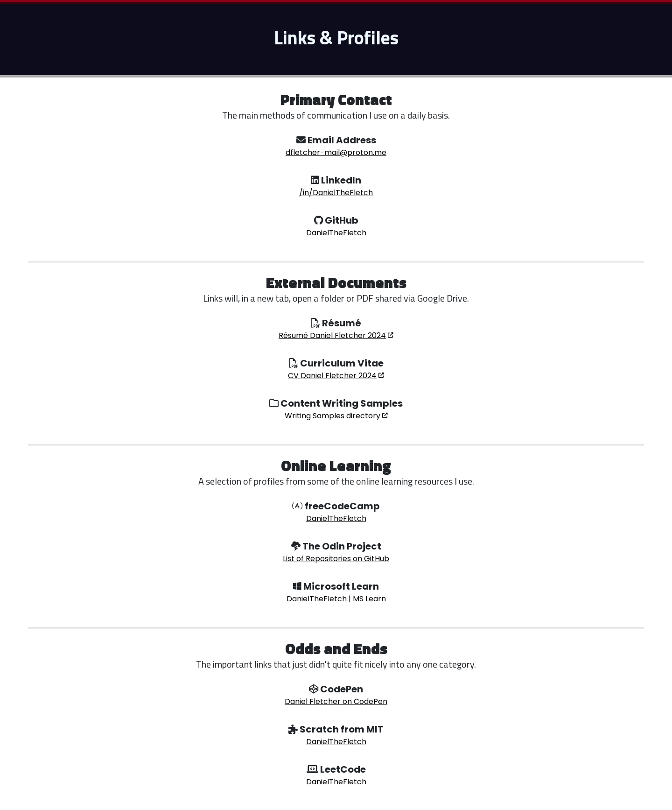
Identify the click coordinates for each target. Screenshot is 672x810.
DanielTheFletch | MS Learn (336, 599)
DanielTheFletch (336, 233)
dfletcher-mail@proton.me (336, 152)
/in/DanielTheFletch (336, 193)
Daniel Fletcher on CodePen (336, 701)
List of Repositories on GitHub (336, 559)
